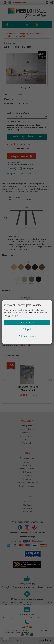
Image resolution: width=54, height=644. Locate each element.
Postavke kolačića (36, 313)
